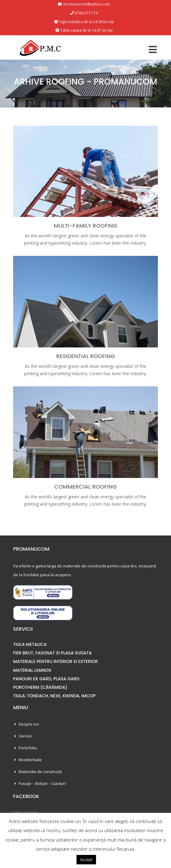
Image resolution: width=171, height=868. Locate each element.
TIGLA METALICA (30, 644)
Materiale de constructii (40, 772)
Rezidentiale (30, 760)
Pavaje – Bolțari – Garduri (42, 783)
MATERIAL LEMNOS (32, 670)
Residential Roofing (85, 356)
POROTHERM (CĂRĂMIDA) (40, 687)
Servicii (25, 736)
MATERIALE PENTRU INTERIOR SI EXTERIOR (55, 661)
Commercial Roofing (85, 487)
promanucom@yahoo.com (86, 4)
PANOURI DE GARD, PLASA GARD (46, 679)
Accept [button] (86, 859)
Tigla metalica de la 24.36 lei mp (86, 22)
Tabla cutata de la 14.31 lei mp (86, 30)
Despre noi (29, 724)
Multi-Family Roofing (85, 226)
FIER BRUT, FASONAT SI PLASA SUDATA (52, 653)
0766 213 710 (86, 13)
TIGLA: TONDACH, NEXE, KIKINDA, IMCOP (54, 696)
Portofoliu (28, 748)
